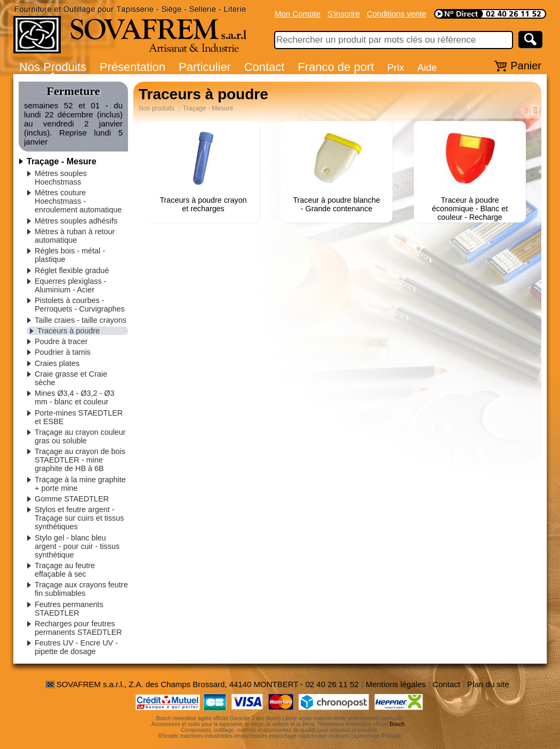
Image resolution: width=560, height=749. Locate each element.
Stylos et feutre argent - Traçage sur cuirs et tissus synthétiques (79, 518)
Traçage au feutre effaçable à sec (65, 570)
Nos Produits (53, 67)
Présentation (133, 67)
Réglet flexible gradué (72, 270)
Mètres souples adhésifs (76, 221)
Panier (526, 66)
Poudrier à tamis (63, 352)
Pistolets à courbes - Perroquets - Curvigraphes (80, 305)
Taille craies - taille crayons (81, 320)
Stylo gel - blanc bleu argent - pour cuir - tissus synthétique (77, 546)
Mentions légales (396, 684)
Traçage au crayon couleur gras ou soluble (80, 436)
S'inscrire (344, 14)
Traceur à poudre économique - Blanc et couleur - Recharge (470, 209)
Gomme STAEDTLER (72, 499)
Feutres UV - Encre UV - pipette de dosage (76, 647)
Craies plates (57, 363)
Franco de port (336, 67)
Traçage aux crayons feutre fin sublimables (81, 589)
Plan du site (488, 684)
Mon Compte (298, 14)
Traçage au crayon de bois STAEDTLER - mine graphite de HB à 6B (80, 460)
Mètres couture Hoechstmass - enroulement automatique (78, 201)
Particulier (205, 67)
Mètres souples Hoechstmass (61, 178)
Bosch (397, 724)
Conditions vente (397, 14)
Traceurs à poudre (69, 331)
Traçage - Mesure (62, 161)
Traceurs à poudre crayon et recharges (203, 204)
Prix (396, 67)
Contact (265, 67)
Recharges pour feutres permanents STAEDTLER (78, 628)
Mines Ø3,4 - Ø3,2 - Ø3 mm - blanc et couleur (75, 397)
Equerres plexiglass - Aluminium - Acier (70, 285)
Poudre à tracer (61, 341)
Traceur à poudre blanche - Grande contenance (336, 204)
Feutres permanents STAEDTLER (69, 609)
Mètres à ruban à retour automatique (75, 236)
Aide (427, 67)
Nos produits (157, 108)
